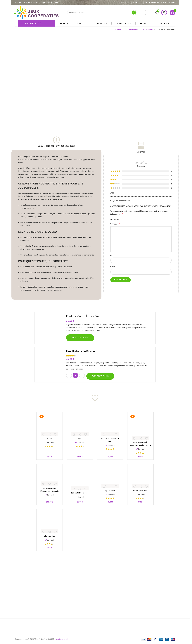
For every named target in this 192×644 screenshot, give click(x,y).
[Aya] (79, 427)
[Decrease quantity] (69, 377)
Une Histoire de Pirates (81, 353)
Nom (113, 257)
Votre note (115, 221)
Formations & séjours (163, 2)
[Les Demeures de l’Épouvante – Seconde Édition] (48, 479)
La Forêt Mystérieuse (79, 497)
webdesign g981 (62, 640)
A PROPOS (137, 2)
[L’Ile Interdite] (48, 526)
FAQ (147, 2)
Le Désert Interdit (142, 494)
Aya (79, 441)
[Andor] (48, 427)
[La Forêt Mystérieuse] (79, 481)
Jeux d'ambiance (131, 31)
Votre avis (115, 225)
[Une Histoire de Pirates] (51, 366)
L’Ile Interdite (48, 541)
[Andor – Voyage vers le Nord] (111, 427)
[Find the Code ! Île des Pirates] (51, 329)
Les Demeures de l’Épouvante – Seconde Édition (48, 495)
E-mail (113, 268)
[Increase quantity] (82, 377)
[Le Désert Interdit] (142, 480)
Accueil (118, 31)
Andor (48, 441)
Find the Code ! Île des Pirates (85, 317)
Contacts (125, 2)
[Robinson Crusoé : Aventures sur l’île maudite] (142, 429)
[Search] (102, 13)
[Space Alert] (111, 480)
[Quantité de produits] (75, 377)
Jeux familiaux (147, 31)
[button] (80, 339)
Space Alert (111, 494)
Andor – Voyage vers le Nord (111, 441)
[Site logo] (37, 13)
